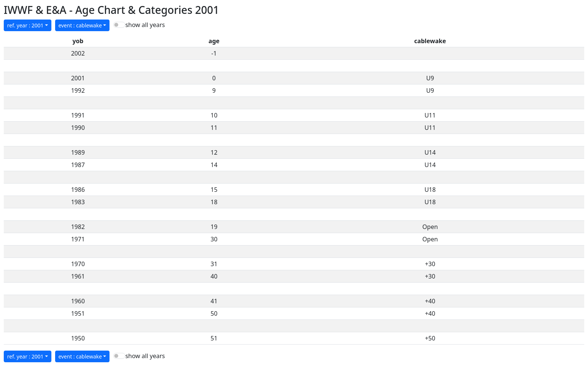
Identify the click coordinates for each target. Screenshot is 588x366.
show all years (145, 25)
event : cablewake (80, 25)
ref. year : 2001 (25, 25)
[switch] (119, 25)
